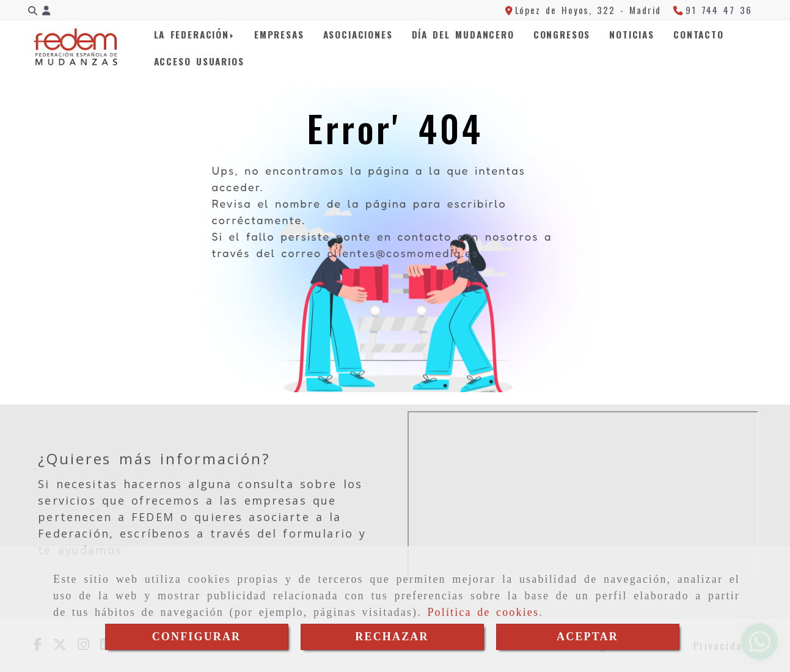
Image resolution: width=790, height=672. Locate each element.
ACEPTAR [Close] (587, 637)
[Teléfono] (712, 10)
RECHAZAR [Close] (392, 637)
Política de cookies (483, 612)
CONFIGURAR (197, 637)
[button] (46, 10)
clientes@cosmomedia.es (403, 253)
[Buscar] (33, 10)
